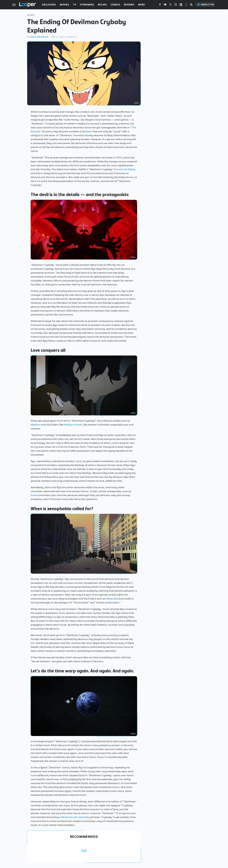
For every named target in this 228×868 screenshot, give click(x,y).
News (142, 5)
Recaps (102, 5)
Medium (36, 425)
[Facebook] (160, 5)
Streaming (87, 5)
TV (75, 5)
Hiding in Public (73, 425)
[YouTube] (165, 5)
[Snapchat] (186, 5)
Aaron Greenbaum (39, 37)
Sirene (34, 495)
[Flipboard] (181, 5)
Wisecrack (112, 599)
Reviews (129, 5)
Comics (115, 5)
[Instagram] (176, 5)
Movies (64, 5)
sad (121, 169)
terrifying (130, 169)
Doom (88, 131)
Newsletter (205, 5)
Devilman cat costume (75, 817)
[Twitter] (170, 5)
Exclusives (49, 5)
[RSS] (191, 5)
